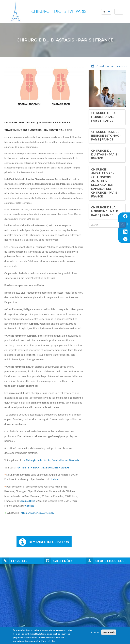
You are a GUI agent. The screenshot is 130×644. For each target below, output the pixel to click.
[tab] (107, 117)
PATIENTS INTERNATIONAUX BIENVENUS (43, 467)
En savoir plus (48, 641)
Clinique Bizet (27, 501)
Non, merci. (109, 632)
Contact (30, 506)
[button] (104, 117)
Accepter (95, 632)
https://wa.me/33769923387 (38, 513)
